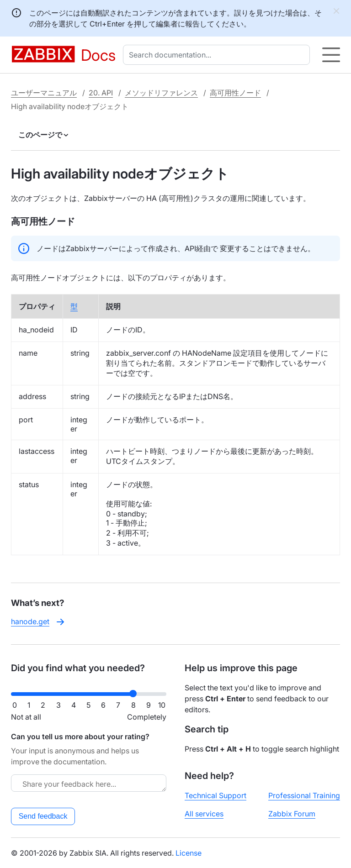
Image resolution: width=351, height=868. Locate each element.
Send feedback (43, 816)
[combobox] (218, 55)
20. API (101, 93)
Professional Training (304, 795)
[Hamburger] (331, 55)
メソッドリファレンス (161, 93)
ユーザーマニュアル (44, 93)
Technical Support (215, 795)
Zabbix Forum (292, 814)
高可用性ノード (235, 93)
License (189, 853)
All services (204, 814)
